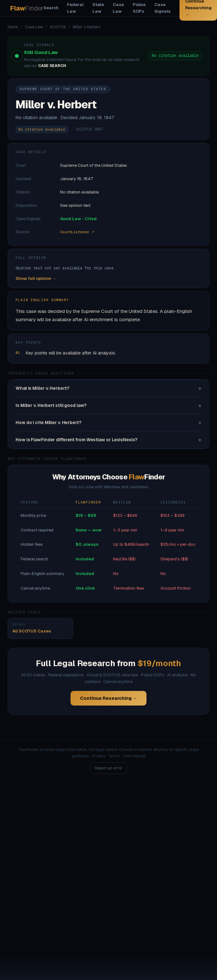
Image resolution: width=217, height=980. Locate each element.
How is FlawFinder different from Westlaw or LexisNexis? (108, 440)
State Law (98, 8)
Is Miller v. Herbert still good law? (108, 406)
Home (13, 27)
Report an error (108, 768)
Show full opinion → (36, 278)
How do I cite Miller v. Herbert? (108, 423)
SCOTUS (58, 27)
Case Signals (162, 8)
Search (51, 8)
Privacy (99, 756)
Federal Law (75, 8)
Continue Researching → (108, 698)
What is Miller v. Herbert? (108, 388)
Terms (114, 756)
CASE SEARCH (52, 66)
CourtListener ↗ (77, 232)
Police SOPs (139, 8)
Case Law (118, 8)
